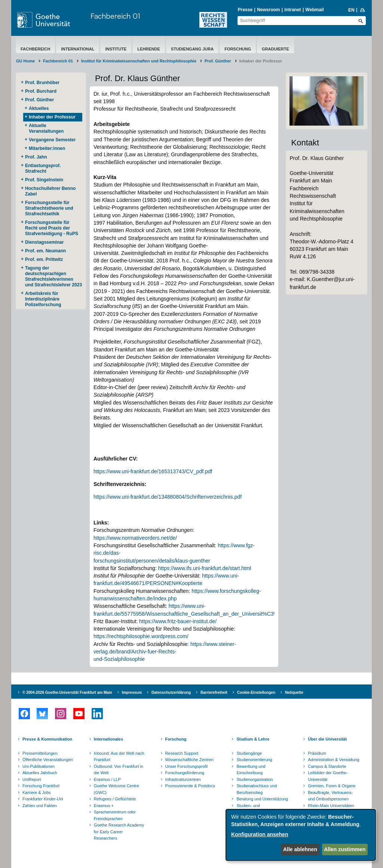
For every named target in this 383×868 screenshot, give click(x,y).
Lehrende (149, 49)
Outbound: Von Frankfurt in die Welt (119, 770)
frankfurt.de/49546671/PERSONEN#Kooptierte (148, 583)
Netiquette (294, 692)
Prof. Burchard (41, 91)
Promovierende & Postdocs (190, 786)
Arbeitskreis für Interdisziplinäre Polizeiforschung (43, 299)
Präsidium (317, 753)
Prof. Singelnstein (44, 180)
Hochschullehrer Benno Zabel (50, 191)
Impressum (132, 692)
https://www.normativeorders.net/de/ (135, 538)
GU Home (25, 61)
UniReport (32, 779)
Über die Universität (327, 739)
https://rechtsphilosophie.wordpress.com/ (141, 636)
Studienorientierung (254, 760)
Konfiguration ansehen (260, 834)
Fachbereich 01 (115, 16)
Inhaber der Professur (52, 117)
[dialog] (301, 835)
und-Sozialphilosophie (119, 659)
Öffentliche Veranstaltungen (48, 760)
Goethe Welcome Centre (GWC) (117, 789)
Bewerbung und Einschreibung (251, 770)
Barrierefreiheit (214, 692)
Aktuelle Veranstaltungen (46, 128)
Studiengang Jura (192, 49)
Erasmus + (104, 806)
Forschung (238, 49)
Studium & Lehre (253, 739)
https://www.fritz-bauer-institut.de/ (178, 621)
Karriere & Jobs (37, 792)
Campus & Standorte (327, 766)
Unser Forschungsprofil (187, 766)
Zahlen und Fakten (40, 806)
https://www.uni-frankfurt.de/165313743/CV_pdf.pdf (153, 471)
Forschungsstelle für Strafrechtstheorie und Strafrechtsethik (49, 208)
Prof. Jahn (36, 157)
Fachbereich (35, 49)
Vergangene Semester (52, 140)
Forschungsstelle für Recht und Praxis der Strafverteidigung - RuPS (52, 228)
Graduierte (275, 49)
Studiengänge (249, 753)
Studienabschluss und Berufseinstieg (257, 789)
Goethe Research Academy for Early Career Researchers (119, 832)
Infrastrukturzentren (183, 779)
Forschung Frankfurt (41, 786)
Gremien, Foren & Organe (332, 786)
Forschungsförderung (185, 773)
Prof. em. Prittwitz (44, 259)
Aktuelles (39, 108)
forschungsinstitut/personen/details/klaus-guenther (152, 561)
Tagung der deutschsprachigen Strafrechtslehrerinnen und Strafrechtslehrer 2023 (53, 276)
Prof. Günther (218, 61)
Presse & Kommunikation (47, 739)
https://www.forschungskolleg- (226, 591)
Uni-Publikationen (39, 766)
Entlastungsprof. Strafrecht (43, 168)
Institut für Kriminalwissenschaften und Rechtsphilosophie (139, 61)
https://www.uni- (220, 576)
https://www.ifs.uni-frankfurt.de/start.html (205, 568)
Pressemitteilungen (40, 753)
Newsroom (268, 10)
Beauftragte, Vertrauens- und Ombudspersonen (330, 796)
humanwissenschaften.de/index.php (135, 598)
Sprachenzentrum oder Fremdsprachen (115, 815)
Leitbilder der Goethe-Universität (328, 776)
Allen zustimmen (345, 849)
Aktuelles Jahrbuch (40, 773)
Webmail (315, 10)
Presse (245, 10)
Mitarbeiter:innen (47, 148)
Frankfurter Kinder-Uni (43, 799)
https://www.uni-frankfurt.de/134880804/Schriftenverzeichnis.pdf (168, 497)
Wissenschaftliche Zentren (189, 760)
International (78, 49)
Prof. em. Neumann (45, 251)
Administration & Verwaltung (334, 760)
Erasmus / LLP (107, 779)
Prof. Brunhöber (42, 83)
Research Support (182, 753)
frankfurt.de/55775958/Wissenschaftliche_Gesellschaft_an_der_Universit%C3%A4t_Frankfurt (202, 614)
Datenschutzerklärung (171, 692)
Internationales (108, 739)
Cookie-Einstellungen (256, 692)
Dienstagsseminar (44, 242)
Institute (116, 49)
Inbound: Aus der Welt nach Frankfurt (119, 757)
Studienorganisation (255, 779)
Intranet (293, 10)
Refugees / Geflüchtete (115, 799)
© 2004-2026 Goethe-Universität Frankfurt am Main (67, 692)
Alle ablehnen (300, 849)
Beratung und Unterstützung (262, 799)
